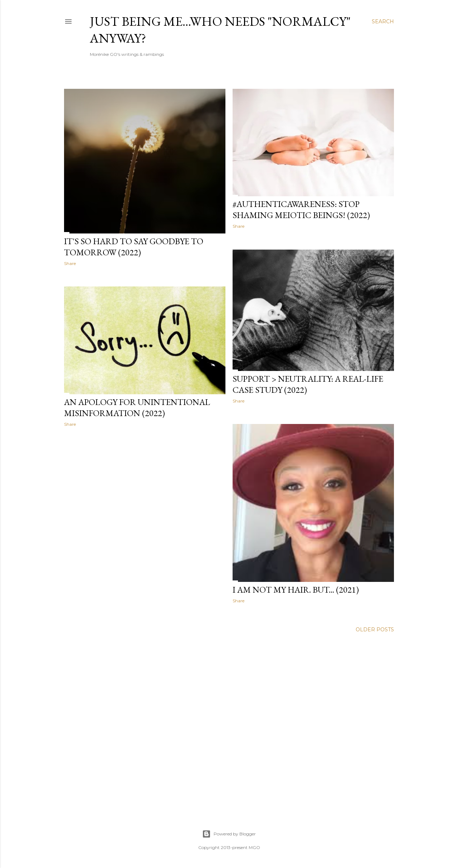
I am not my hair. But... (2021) (296, 590)
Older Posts (375, 630)
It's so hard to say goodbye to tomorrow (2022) (134, 247)
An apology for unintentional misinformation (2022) (137, 408)
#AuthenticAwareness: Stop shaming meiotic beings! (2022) (301, 209)
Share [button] (70, 263)
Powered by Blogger (229, 834)
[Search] (383, 21)
